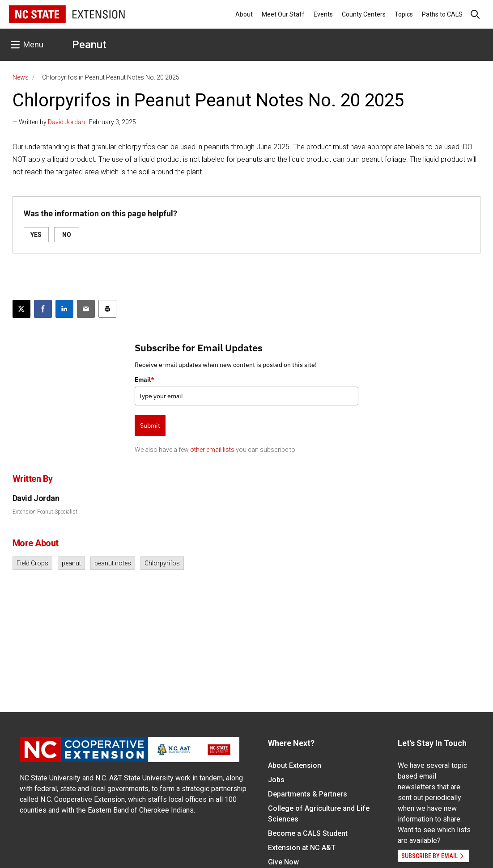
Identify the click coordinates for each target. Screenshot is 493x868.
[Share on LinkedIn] (64, 309)
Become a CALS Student (308, 833)
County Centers (364, 14)
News (21, 77)
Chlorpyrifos (162, 563)
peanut (71, 563)
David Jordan (66, 122)
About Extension (295, 765)
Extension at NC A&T (302, 848)
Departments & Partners (308, 794)
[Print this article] (107, 309)
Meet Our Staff (283, 14)
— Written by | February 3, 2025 (74, 122)
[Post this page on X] (21, 309)
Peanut (89, 45)
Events (323, 14)
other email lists (212, 450)
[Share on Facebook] (43, 309)
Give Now (283, 862)
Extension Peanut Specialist (45, 512)
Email (144, 379)
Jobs (276, 780)
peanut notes (113, 563)
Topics (404, 14)
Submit (150, 426)
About (244, 14)
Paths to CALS (442, 14)
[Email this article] (86, 309)
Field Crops (32, 563)
